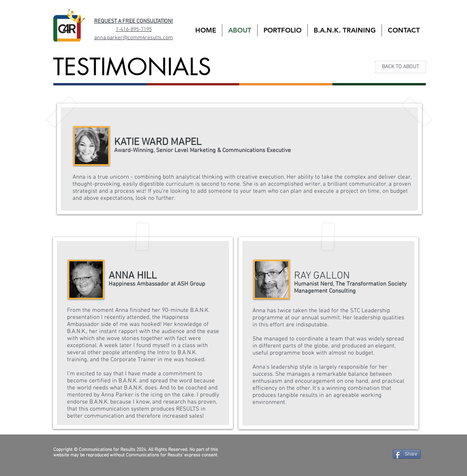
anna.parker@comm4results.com (134, 38)
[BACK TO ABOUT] (401, 67)
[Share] (407, 454)
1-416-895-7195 (134, 30)
